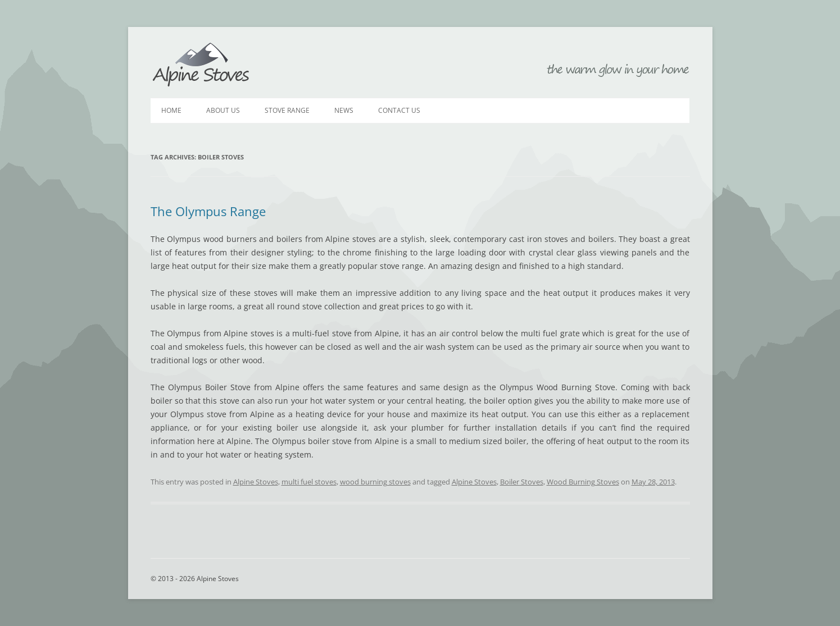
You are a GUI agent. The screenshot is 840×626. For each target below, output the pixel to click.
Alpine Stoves (201, 65)
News (344, 110)
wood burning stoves (375, 482)
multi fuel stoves (309, 482)
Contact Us (399, 110)
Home (171, 110)
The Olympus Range (208, 211)
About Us (223, 110)
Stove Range (287, 110)
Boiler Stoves (522, 482)
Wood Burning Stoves (583, 482)
